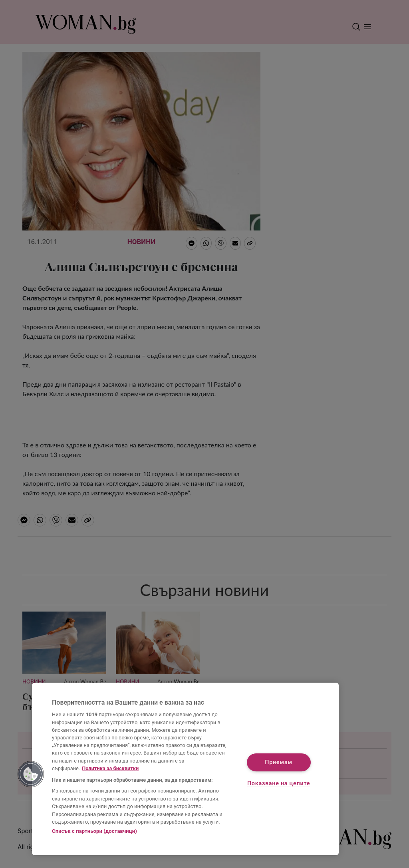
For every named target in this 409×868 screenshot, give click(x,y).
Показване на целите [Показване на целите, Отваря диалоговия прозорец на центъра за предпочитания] (279, 784)
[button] (31, 774)
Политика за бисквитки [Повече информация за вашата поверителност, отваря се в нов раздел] (110, 768)
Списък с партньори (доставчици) (94, 831)
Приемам (279, 762)
